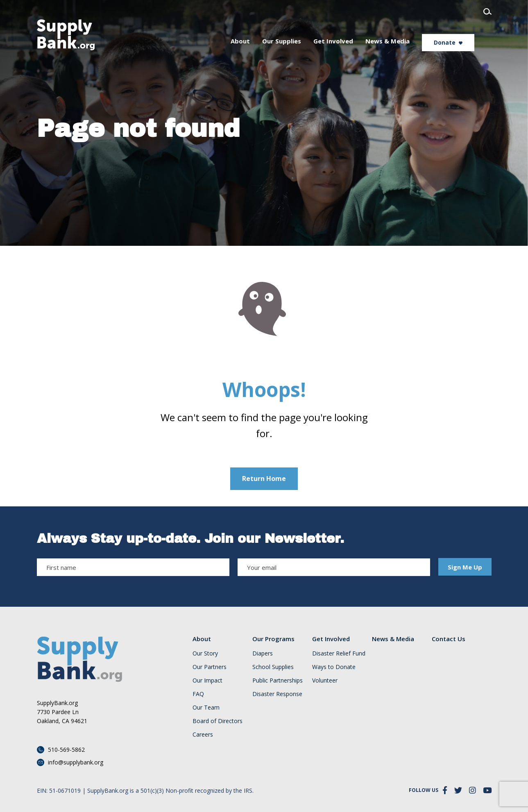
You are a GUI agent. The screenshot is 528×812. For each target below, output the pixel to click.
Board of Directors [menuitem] (218, 721)
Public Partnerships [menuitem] (278, 680)
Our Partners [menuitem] (210, 667)
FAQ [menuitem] (198, 694)
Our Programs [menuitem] (273, 639)
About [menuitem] (257, 29)
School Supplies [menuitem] (273, 667)
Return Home (264, 479)
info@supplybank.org (76, 762)
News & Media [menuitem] (405, 29)
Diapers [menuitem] (263, 653)
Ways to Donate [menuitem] (334, 667)
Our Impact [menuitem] (207, 680)
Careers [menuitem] (203, 735)
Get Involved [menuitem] (350, 29)
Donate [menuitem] (462, 31)
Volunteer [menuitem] (325, 680)
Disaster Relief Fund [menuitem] (339, 653)
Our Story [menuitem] (205, 653)
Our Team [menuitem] (206, 708)
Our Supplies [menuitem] (299, 29)
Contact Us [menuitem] (449, 639)
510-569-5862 (66, 750)
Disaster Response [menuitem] (277, 694)
